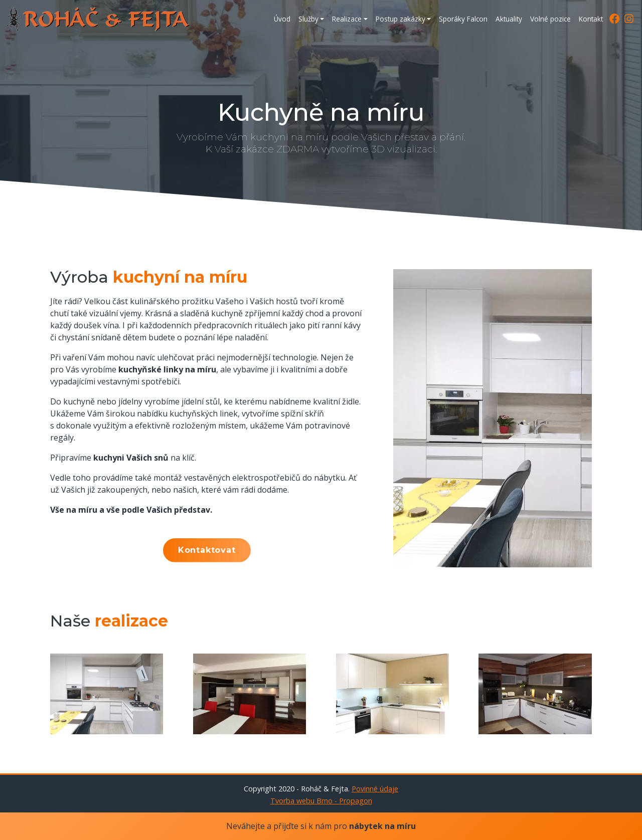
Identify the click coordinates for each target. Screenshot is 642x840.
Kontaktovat (207, 550)
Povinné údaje (375, 789)
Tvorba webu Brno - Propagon (321, 801)
